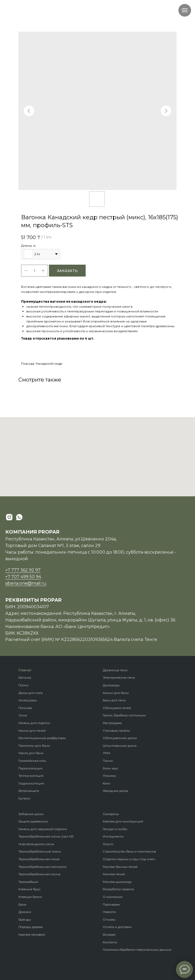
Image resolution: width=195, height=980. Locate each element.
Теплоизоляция (31, 776)
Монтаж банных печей (120, 867)
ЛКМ (106, 753)
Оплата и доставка (117, 927)
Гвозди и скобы (115, 829)
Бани (22, 904)
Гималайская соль (32, 761)
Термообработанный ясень (40, 851)
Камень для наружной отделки (43, 829)
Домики (25, 912)
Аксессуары (28, 700)
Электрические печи (119, 677)
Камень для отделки (34, 723)
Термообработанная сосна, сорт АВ (46, 836)
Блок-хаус (111, 768)
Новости (109, 912)
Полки (23, 685)
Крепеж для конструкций (123, 821)
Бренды (25, 919)
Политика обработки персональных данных (137, 950)
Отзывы (109, 919)
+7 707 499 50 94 (23, 577)
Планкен (109, 776)
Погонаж (25, 708)
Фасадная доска (115, 791)
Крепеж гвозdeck (32, 934)
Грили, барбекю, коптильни (124, 715)
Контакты (110, 942)
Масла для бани (31, 753)
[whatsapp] (19, 517)
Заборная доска (31, 814)
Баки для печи (114, 700)
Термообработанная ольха (39, 859)
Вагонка (25, 677)
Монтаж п (110, 874)
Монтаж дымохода (117, 882)
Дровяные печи (115, 670)
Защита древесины (33, 821)
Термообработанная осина (39, 874)
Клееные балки (30, 897)
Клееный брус (30, 889)
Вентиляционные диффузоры (42, 738)
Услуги (108, 844)
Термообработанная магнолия (42, 867)
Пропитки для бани (34, 746)
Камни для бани (116, 693)
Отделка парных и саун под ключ (129, 859)
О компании (113, 897)
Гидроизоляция (31, 783)
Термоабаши (28, 882)
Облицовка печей (117, 708)
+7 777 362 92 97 (23, 570)
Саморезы (111, 814)
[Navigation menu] (185, 10)
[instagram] (9, 517)
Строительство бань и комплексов (129, 851)
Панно (108, 761)
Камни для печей (32, 731)
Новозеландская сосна (36, 844)
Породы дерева (31, 927)
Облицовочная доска (120, 738)
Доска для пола (31, 693)
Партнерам (111, 904)
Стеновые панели (116, 731)
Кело (106, 783)
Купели (24, 798)
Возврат (109, 934)
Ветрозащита (29, 791)
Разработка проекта (118, 889)
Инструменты (113, 836)
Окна (23, 715)
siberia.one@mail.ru (26, 583)
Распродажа (112, 723)
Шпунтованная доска (120, 746)
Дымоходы (111, 685)
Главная (25, 670)
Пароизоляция (30, 768)
